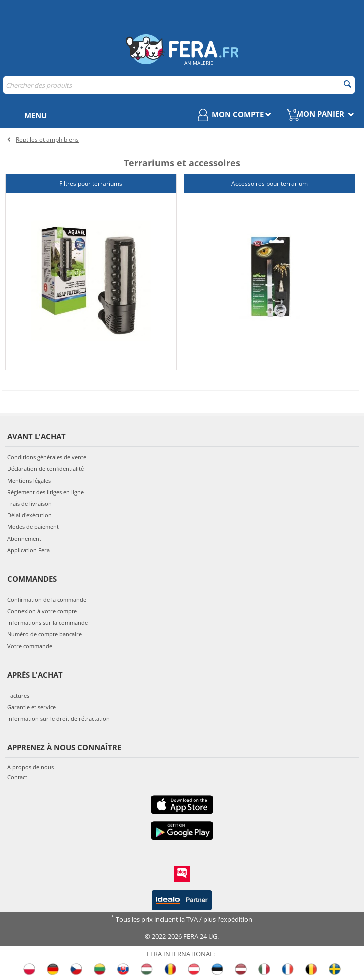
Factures (18, 695)
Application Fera (29, 549)
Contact (17, 776)
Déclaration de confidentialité (46, 469)
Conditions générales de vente (47, 457)
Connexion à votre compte (42, 611)
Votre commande (30, 645)
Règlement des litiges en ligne (46, 491)
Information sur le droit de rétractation (59, 718)
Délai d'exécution (30, 515)
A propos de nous (31, 767)
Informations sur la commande (48, 622)
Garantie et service (32, 707)
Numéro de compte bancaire (45, 634)
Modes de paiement (33, 526)
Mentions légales (29, 480)
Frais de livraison (30, 503)
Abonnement (24, 538)
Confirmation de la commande (47, 599)
